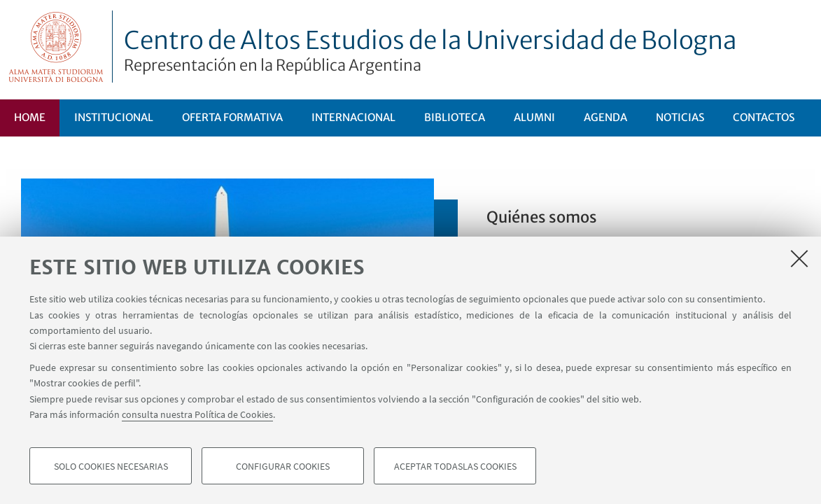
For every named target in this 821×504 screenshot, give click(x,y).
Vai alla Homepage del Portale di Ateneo (56, 47)
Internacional (353, 117)
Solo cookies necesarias (111, 466)
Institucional (114, 117)
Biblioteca (455, 117)
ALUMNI (534, 117)
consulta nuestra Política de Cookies (197, 414)
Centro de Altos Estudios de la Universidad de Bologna (430, 50)
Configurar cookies (283, 466)
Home (30, 117)
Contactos (764, 117)
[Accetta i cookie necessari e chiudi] (799, 258)
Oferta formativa (232, 117)
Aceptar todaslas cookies (455, 466)
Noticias (680, 117)
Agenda (605, 117)
